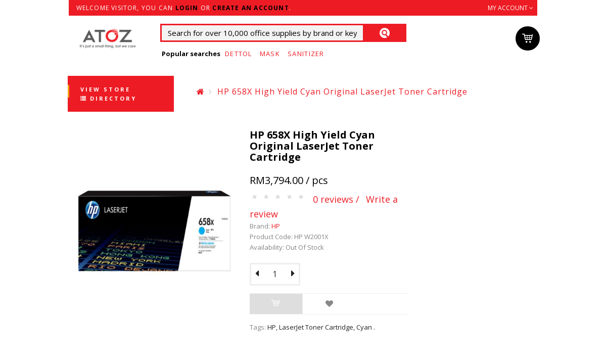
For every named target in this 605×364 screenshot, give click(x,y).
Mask (270, 54)
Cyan (364, 327)
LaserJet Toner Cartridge (316, 327)
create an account (250, 8)
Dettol (239, 54)
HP (276, 226)
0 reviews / (336, 199)
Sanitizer (306, 54)
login (187, 8)
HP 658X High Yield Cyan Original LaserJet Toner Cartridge (342, 92)
